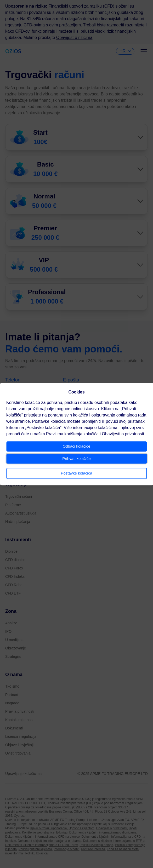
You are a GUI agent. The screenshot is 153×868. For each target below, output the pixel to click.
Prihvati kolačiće (76, 458)
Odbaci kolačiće (77, 446)
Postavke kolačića (76, 473)
